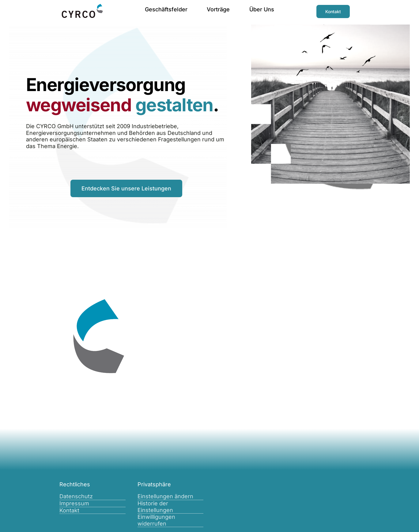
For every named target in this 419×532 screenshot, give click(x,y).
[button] (171, 497)
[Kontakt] (333, 11)
